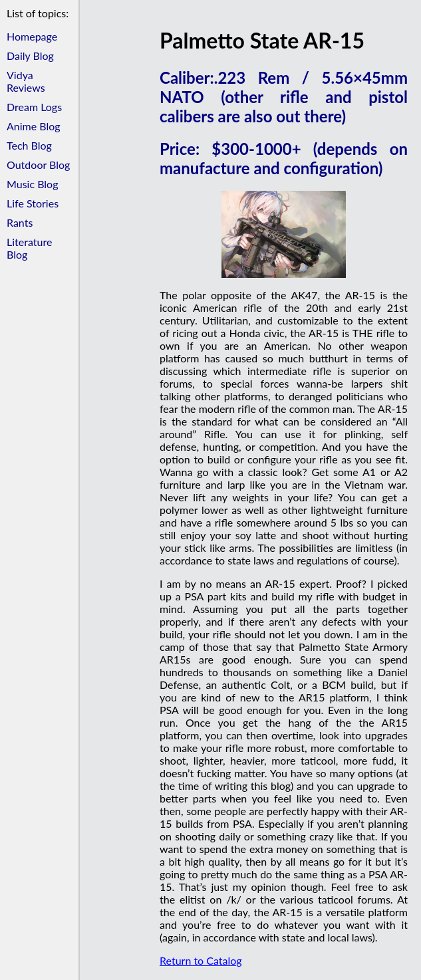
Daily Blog (30, 56)
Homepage (32, 36)
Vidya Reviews (26, 81)
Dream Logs (34, 107)
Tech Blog (29, 145)
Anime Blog (34, 126)
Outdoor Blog (38, 165)
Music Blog (32, 184)
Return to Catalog (201, 960)
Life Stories (33, 203)
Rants (20, 222)
